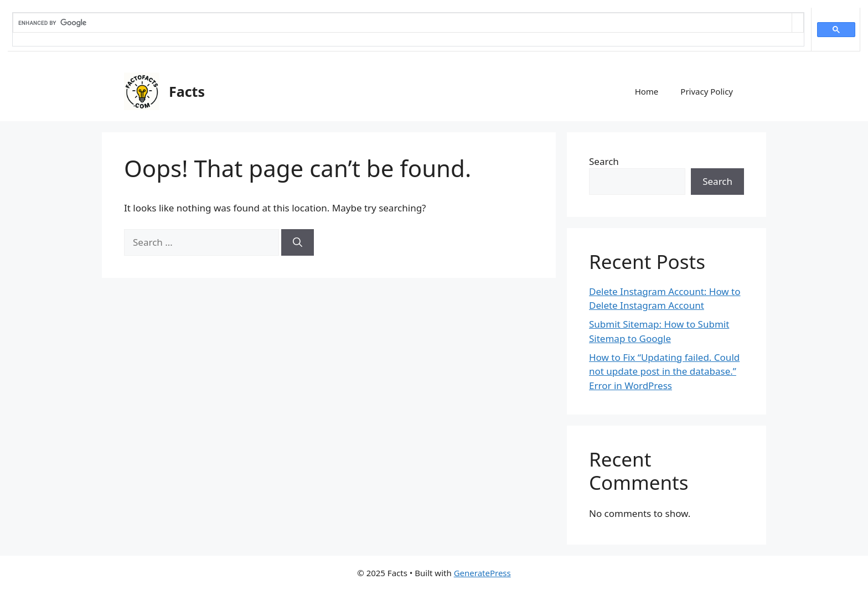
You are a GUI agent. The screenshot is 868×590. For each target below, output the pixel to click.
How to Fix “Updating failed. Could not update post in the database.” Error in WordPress (664, 371)
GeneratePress (482, 573)
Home (647, 91)
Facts (187, 91)
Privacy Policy (707, 91)
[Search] (298, 242)
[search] (402, 23)
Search (604, 161)
